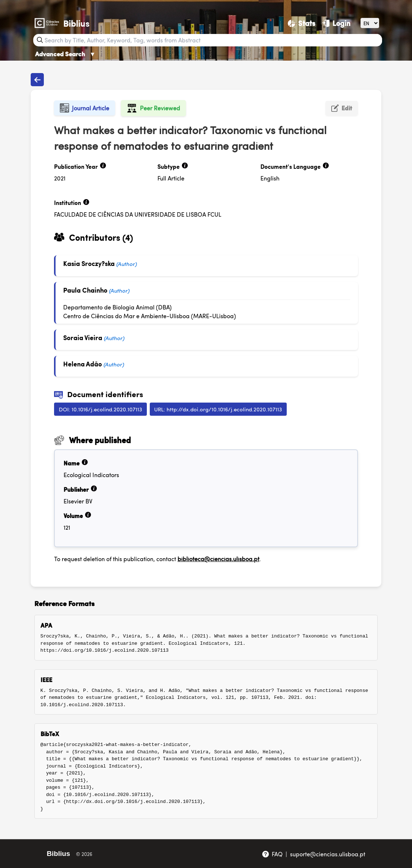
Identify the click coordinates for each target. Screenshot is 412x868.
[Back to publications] (37, 80)
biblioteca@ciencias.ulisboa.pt (218, 559)
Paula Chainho (85, 290)
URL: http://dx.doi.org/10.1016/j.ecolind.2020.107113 (218, 409)
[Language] (370, 23)
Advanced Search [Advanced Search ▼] (65, 54)
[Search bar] (212, 40)
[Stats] (302, 23)
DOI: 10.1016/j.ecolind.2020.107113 (100, 409)
